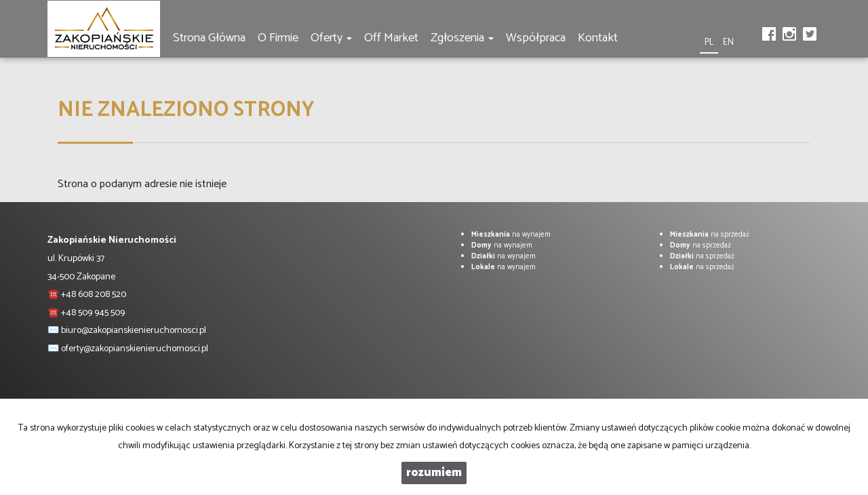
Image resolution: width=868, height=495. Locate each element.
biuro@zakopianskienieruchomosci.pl (134, 331)
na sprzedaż (710, 235)
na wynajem (511, 235)
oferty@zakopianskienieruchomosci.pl (135, 349)
